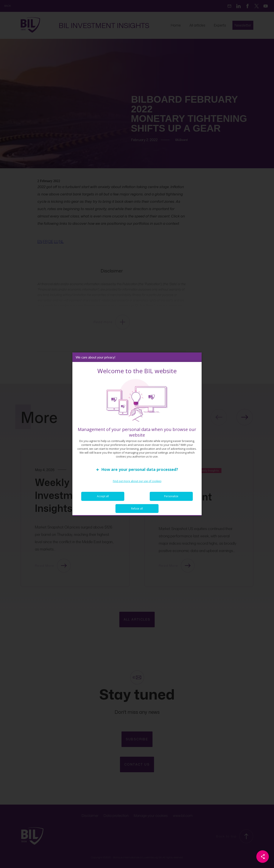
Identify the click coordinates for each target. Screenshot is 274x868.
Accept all (103, 496)
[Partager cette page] (263, 857)
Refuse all (137, 509)
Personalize (171, 496)
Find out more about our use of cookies (137, 481)
